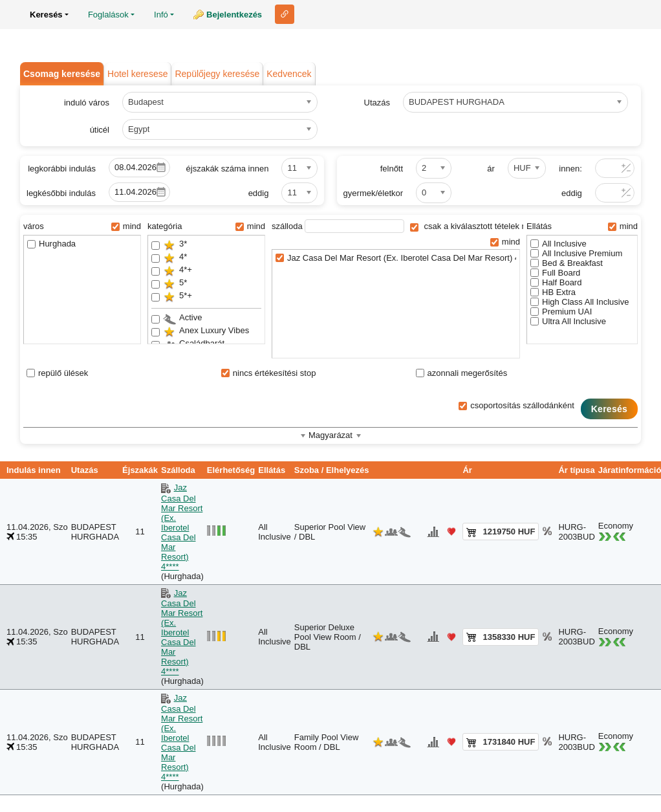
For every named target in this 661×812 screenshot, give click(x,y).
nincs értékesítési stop (269, 373)
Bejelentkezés (234, 15)
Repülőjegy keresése (217, 74)
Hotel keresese (137, 74)
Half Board (556, 282)
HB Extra (553, 292)
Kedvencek (289, 74)
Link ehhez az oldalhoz (285, 14)
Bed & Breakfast (567, 263)
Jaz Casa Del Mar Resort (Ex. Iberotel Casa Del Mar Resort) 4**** (396, 258)
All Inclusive (558, 244)
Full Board (555, 273)
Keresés (609, 409)
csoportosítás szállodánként (516, 405)
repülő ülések (57, 373)
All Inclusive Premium (576, 253)
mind (126, 226)
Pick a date (161, 168)
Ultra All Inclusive (568, 321)
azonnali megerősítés (462, 373)
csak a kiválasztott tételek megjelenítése (492, 226)
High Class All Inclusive (580, 302)
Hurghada (51, 244)
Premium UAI (561, 312)
